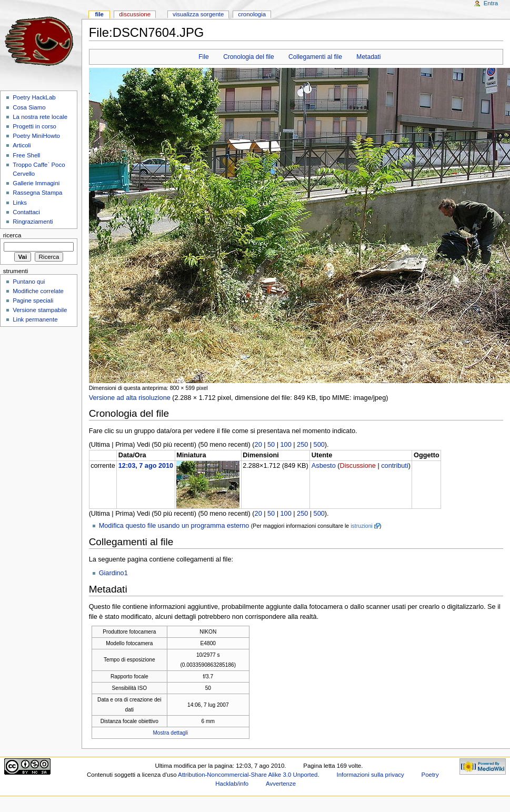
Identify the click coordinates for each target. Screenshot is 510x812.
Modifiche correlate (38, 291)
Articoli (22, 145)
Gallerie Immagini (36, 183)
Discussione (357, 466)
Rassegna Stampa (37, 193)
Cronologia (252, 14)
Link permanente (35, 319)
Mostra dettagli (170, 733)
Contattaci (26, 212)
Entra (491, 3)
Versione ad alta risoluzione (130, 398)
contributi (394, 466)
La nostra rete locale (40, 117)
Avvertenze (281, 784)
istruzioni (362, 526)
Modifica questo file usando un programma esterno (174, 526)
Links (20, 203)
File (203, 57)
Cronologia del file (248, 57)
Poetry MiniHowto (36, 136)
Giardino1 (113, 573)
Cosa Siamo (29, 107)
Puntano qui (29, 282)
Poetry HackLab (34, 97)
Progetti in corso (34, 126)
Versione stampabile (40, 310)
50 (271, 445)
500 (319, 445)
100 (286, 445)
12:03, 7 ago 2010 (146, 466)
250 (302, 445)
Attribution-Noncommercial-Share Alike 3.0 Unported (248, 775)
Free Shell (26, 155)
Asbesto (324, 466)
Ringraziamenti (33, 222)
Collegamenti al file (315, 57)
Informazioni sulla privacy (371, 775)
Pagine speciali (33, 300)
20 (258, 445)
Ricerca (12, 235)
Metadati (368, 57)
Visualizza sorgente (198, 14)
